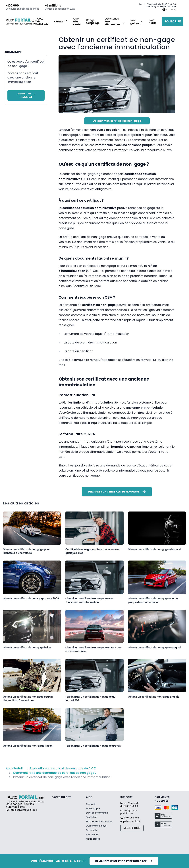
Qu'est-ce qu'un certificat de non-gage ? (26, 64)
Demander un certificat (26, 95)
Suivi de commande (97, 813)
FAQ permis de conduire (99, 822)
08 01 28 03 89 (131, 818)
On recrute (92, 830)
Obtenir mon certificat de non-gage (117, 121)
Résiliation (92, 817)
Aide (77, 22)
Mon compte (93, 808)
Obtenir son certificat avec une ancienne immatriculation (23, 78)
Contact (90, 804)
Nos (153, 22)
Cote (43, 22)
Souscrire (173, 21)
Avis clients (92, 834)
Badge (93, 22)
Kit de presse (93, 839)
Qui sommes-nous (96, 826)
